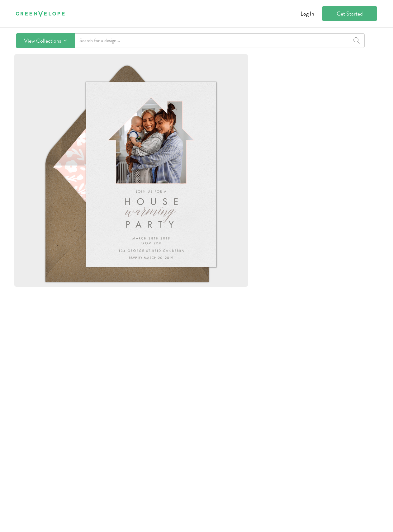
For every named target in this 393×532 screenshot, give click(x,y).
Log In (307, 14)
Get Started (350, 14)
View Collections (45, 41)
